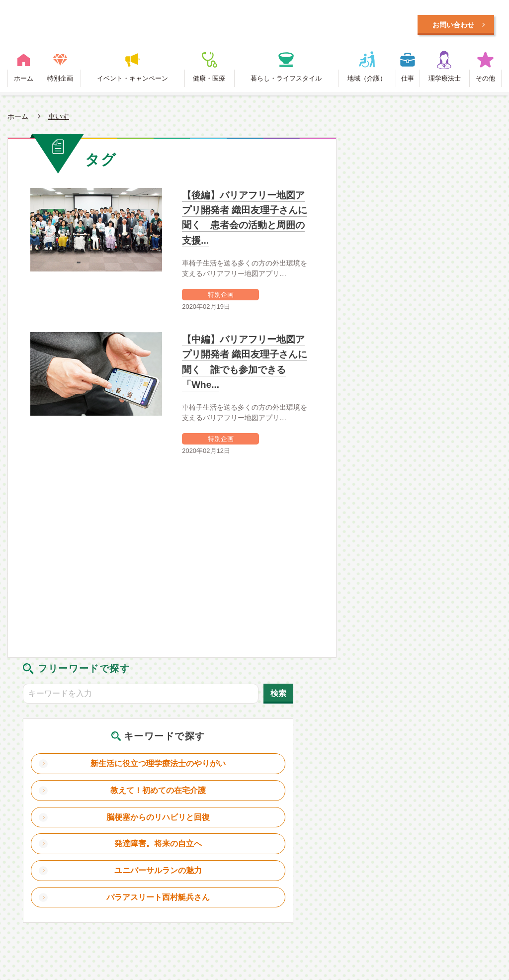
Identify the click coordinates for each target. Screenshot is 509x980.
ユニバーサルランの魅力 (431, 364)
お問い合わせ (372, 835)
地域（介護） (367, 81)
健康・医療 (209, 81)
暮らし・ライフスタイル (286, 81)
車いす (59, 119)
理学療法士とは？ (137, 835)
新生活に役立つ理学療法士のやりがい (431, 244)
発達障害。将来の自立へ (431, 337)
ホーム (24, 81)
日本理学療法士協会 (453, 835)
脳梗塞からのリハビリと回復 (431, 306)
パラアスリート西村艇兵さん (431, 395)
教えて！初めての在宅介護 (431, 275)
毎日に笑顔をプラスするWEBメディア (203, 26)
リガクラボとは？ (51, 835)
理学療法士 (445, 81)
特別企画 (60, 81)
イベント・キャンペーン (132, 81)
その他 (485, 81)
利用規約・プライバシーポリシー (260, 835)
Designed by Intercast (39, 888)
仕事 (408, 81)
